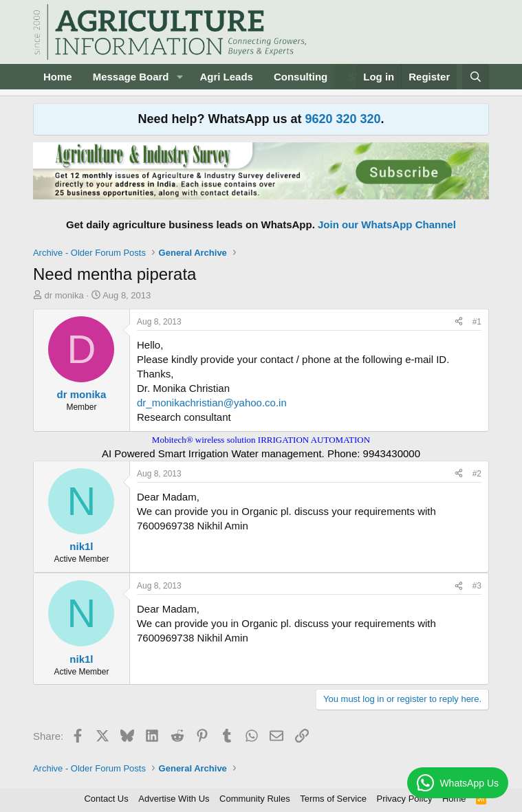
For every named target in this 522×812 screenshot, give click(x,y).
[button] (180, 77)
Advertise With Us (174, 799)
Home (58, 77)
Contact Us (106, 799)
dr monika (64, 295)
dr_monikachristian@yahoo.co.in (212, 403)
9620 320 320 (342, 119)
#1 (477, 322)
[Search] (476, 77)
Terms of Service (333, 799)
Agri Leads (226, 77)
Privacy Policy (404, 799)
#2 (477, 474)
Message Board (131, 77)
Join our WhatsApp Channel (387, 224)
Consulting (301, 77)
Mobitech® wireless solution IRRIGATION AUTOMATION (261, 440)
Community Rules (255, 799)
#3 (477, 586)
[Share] (459, 322)
